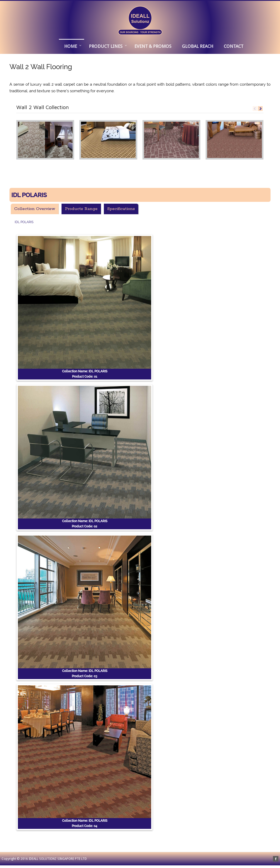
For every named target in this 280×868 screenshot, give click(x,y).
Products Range (81, 209)
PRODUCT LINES (106, 46)
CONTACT (234, 46)
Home (71, 46)
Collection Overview (35, 209)
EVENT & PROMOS (153, 46)
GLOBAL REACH (198, 46)
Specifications (121, 209)
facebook (276, 859)
